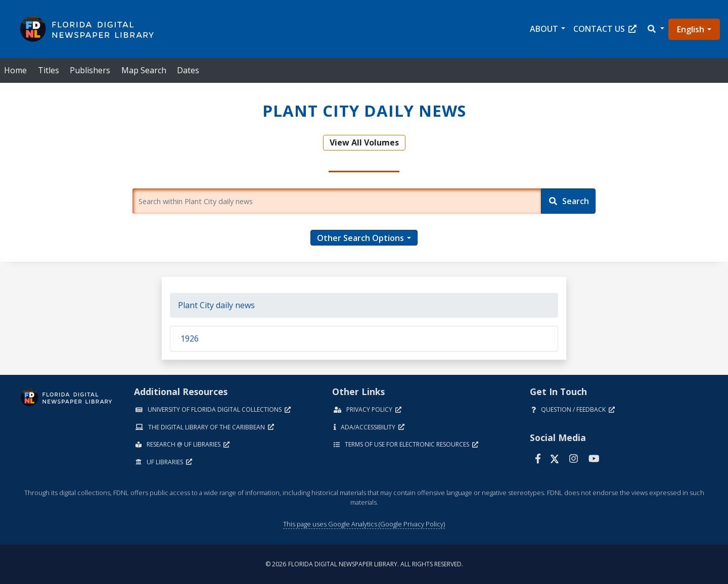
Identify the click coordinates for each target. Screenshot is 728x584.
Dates (188, 70)
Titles (49, 70)
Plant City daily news (216, 305)
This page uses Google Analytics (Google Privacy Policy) (364, 524)
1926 (190, 338)
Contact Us (605, 29)
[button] (655, 29)
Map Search (144, 70)
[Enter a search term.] (337, 201)
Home (15, 70)
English (691, 29)
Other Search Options (360, 238)
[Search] (568, 201)
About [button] (544, 29)
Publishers (90, 70)
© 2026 (364, 564)
